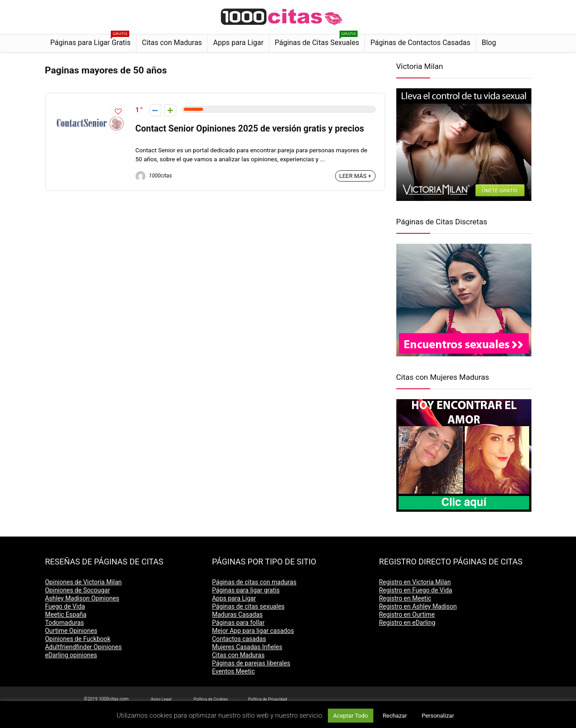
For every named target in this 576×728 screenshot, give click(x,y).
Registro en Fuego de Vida (415, 590)
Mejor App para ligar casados (253, 631)
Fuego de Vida (65, 606)
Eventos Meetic (234, 671)
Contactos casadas (239, 639)
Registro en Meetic (405, 598)
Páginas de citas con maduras (254, 582)
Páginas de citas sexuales (248, 606)
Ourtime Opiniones (71, 631)
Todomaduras (64, 623)
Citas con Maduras (172, 43)
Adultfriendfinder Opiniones (83, 647)
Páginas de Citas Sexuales (317, 41)
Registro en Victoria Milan (415, 582)
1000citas (154, 176)
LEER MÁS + (355, 176)
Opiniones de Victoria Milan (83, 582)
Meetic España (66, 614)
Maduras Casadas (238, 614)
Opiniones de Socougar (77, 590)
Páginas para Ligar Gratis (91, 41)
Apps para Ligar (238, 43)
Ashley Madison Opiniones (82, 598)
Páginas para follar (238, 623)
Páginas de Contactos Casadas (420, 43)
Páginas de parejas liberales (251, 663)
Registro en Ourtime (407, 614)
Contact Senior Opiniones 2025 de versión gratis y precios (250, 129)
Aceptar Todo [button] (351, 716)
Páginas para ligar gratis (246, 590)
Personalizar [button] (438, 716)
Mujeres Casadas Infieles (247, 647)
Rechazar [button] (395, 716)
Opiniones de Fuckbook (78, 639)
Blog (489, 43)
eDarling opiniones (71, 655)
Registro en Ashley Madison (418, 606)
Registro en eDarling (407, 623)
